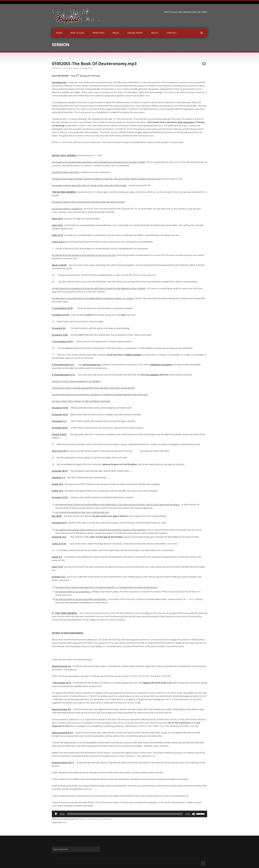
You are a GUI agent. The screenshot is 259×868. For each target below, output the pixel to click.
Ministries (98, 33)
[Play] (56, 814)
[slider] (125, 814)
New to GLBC (77, 33)
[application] (129, 814)
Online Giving (135, 33)
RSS (65, 822)
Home (59, 33)
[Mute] (194, 814)
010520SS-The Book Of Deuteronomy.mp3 (94, 63)
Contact (171, 33)
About (155, 33)
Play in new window (89, 819)
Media (116, 33)
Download (106, 819)
